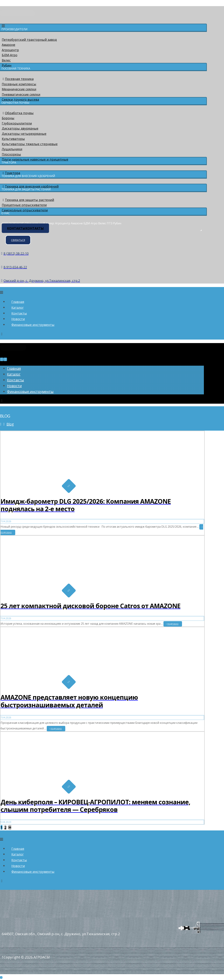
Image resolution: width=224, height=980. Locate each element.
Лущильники (12, 149)
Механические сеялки (19, 89)
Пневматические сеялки (21, 94)
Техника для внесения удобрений (30, 186)
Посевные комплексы (19, 84)
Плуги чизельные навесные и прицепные (35, 159)
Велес (6, 60)
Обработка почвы (18, 113)
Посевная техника (18, 79)
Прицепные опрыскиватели (24, 205)
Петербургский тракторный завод (29, 40)
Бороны (8, 118)
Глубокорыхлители (17, 123)
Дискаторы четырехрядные (24, 134)
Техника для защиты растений (28, 200)
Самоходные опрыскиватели (25, 210)
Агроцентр (10, 50)
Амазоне (8, 45)
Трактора (11, 173)
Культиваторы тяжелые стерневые (30, 144)
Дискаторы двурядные (20, 128)
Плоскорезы (11, 154)
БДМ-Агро (10, 55)
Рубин (7, 65)
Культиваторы (13, 139)
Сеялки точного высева (20, 99)
